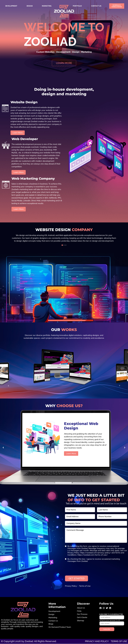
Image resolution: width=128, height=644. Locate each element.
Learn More (71, 454)
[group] (64, 238)
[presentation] (80, 568)
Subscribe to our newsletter (111, 615)
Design (30, 6)
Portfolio (77, 6)
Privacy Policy (71, 586)
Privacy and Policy (95, 641)
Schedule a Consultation (117, 6)
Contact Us (96, 6)
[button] (62, 245)
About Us (81, 608)
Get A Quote (82, 618)
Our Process (82, 614)
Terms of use (118, 641)
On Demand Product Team (60, 627)
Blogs (51, 624)
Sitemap (80, 621)
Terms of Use (85, 586)
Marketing (47, 6)
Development (11, 6)
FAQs (79, 611)
